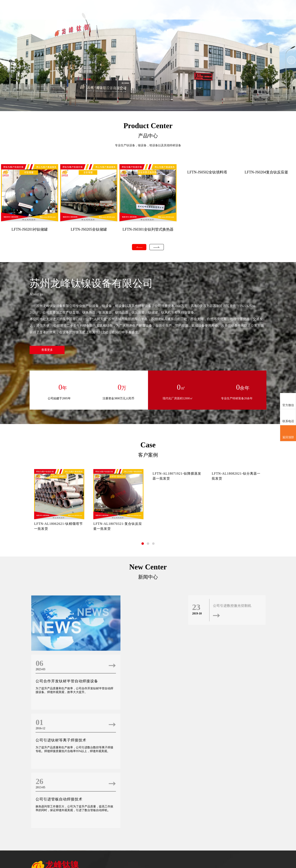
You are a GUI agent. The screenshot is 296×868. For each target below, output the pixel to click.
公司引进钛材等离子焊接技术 (60, 801)
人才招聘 (242, 20)
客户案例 (226, 20)
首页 (162, 10)
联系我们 (259, 20)
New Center (148, 696)
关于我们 (178, 20)
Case (148, 553)
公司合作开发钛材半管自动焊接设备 (145, 751)
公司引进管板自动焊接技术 (137, 801)
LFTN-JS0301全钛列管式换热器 (148, 230)
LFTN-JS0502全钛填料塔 (207, 172)
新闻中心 (210, 20)
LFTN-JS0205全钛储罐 (89, 230)
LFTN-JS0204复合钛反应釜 (266, 172)
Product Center (148, 126)
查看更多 (47, 350)
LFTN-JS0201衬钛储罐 (30, 230)
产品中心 (194, 20)
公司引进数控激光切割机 (232, 735)
